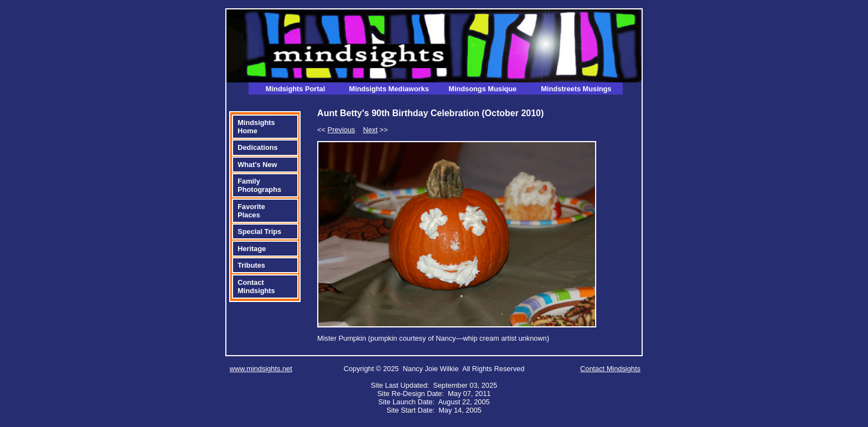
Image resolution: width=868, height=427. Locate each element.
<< (336, 130)
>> (376, 130)
